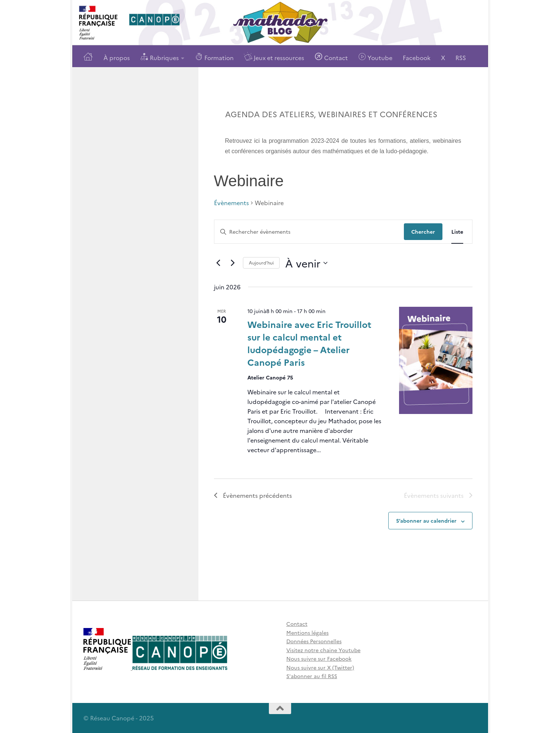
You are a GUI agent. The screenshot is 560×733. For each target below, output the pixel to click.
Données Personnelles (314, 641)
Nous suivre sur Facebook (319, 658)
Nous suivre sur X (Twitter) (320, 667)
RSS (461, 57)
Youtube (375, 57)
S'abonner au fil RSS (312, 676)
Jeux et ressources (274, 57)
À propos (117, 57)
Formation (214, 57)
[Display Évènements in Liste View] (457, 232)
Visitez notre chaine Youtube (323, 650)
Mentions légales (307, 632)
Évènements (231, 203)
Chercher (423, 231)
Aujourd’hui (261, 262)
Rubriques (159, 57)
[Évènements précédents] (218, 263)
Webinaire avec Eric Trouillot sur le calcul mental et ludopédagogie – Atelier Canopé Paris (309, 343)
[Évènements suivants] (233, 263)
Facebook (417, 57)
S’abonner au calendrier (426, 520)
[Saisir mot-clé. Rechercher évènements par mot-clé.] (309, 232)
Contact (331, 57)
